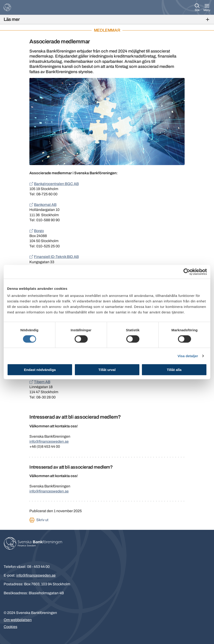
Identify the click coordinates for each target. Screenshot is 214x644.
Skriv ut (42, 520)
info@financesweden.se (49, 441)
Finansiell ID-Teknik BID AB (56, 257)
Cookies (10, 627)
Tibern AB (42, 382)
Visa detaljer (188, 356)
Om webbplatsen (18, 620)
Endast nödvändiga (40, 370)
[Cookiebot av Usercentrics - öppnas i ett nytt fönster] (187, 272)
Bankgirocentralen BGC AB (56, 184)
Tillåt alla (174, 370)
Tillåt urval (107, 370)
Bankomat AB (45, 205)
